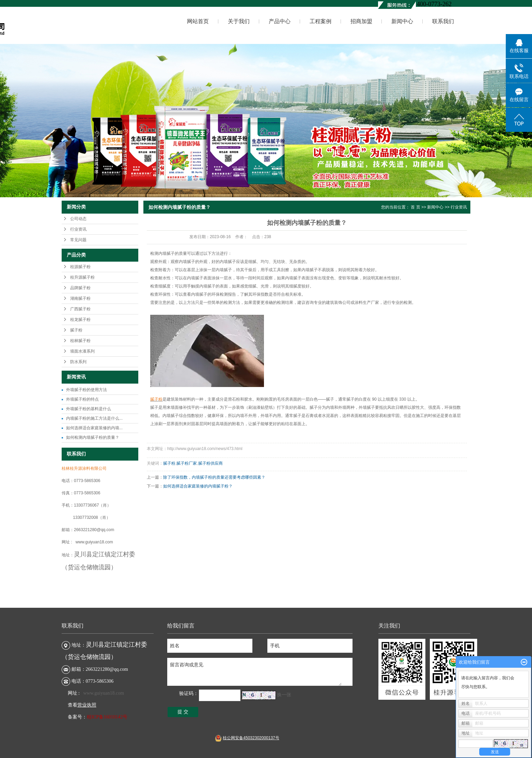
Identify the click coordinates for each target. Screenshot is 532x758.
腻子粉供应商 (210, 463)
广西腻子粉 (80, 309)
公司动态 (78, 219)
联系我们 (443, 21)
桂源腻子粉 (80, 267)
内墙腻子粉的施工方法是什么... (94, 418)
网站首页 (198, 21)
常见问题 (78, 240)
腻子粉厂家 (187, 463)
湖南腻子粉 (80, 298)
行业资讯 (78, 229)
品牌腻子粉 (80, 288)
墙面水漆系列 (82, 351)
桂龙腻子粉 (80, 320)
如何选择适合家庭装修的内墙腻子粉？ (198, 486)
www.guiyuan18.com (104, 693)
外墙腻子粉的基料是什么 (89, 409)
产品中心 (280, 21)
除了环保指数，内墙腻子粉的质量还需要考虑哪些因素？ (214, 477)
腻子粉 (76, 330)
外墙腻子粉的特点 (82, 399)
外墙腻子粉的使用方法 (87, 390)
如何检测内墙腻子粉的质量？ (93, 437)
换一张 (284, 695)
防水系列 (78, 362)
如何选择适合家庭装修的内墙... (94, 428)
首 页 (415, 207)
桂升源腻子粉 (82, 277)
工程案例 (320, 21)
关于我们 (239, 21)
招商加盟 (361, 21)
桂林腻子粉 (80, 341)
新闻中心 (402, 21)
